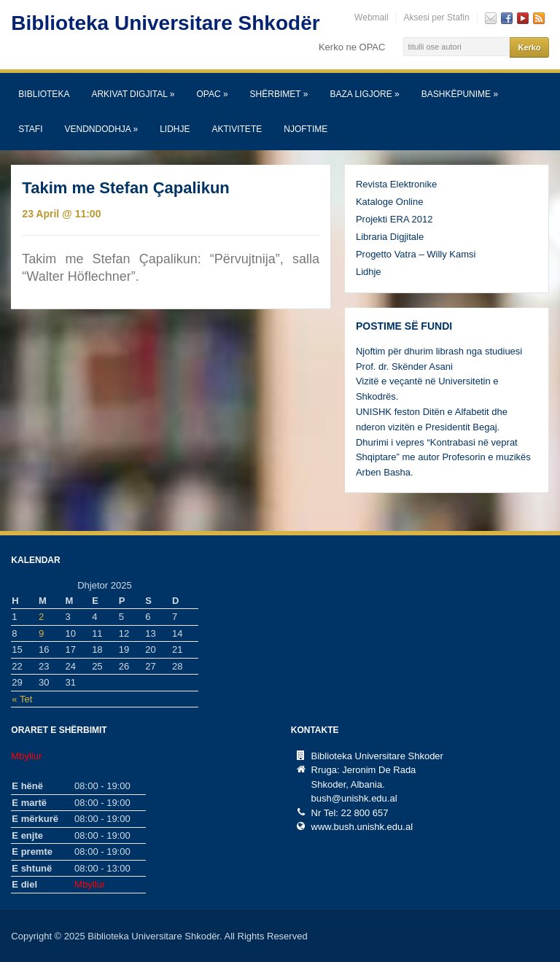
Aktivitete (237, 129)
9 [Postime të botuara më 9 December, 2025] (41, 633)
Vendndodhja (101, 129)
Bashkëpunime (460, 94)
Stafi (30, 129)
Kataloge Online (390, 202)
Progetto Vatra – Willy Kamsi (416, 254)
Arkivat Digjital (133, 94)
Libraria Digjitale (390, 237)
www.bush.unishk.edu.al (362, 827)
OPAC (212, 94)
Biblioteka (44, 94)
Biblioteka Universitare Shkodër (165, 23)
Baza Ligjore (364, 94)
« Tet (22, 699)
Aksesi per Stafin (437, 18)
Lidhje (175, 129)
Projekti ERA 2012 (394, 219)
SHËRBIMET (279, 94)
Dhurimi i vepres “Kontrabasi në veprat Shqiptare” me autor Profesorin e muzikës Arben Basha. (443, 458)
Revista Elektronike (396, 184)
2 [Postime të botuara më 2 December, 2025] (41, 617)
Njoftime (306, 129)
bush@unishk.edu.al (354, 798)
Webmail (371, 18)
